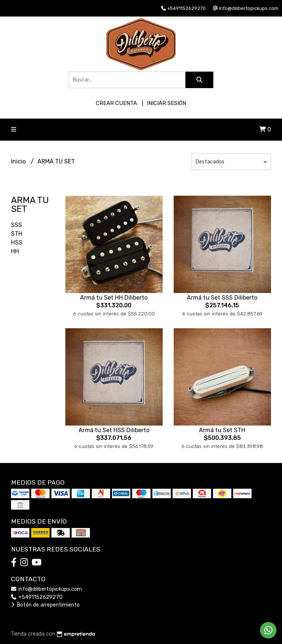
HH (15, 251)
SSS (17, 225)
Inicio (19, 161)
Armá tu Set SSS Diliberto (222, 298)
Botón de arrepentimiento (45, 605)
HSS (17, 243)
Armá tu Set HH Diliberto (114, 298)
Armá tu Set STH (222, 430)
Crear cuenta (116, 103)
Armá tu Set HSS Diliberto (114, 430)
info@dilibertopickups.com (46, 589)
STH (17, 234)
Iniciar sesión (167, 103)
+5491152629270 (37, 597)
